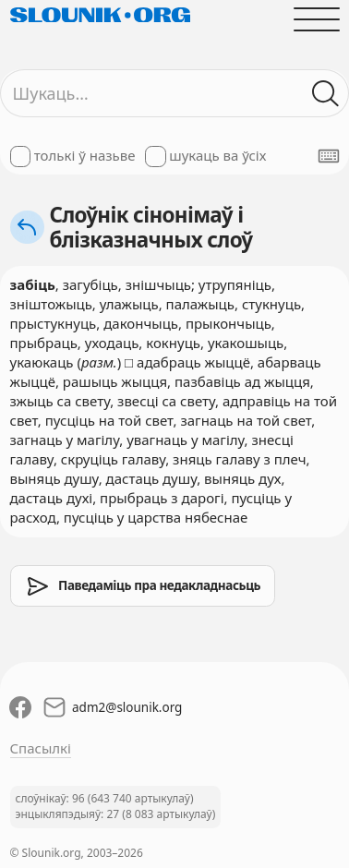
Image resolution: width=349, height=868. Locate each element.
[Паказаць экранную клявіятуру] (329, 156)
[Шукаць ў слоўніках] (325, 94)
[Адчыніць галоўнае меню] (316, 19)
